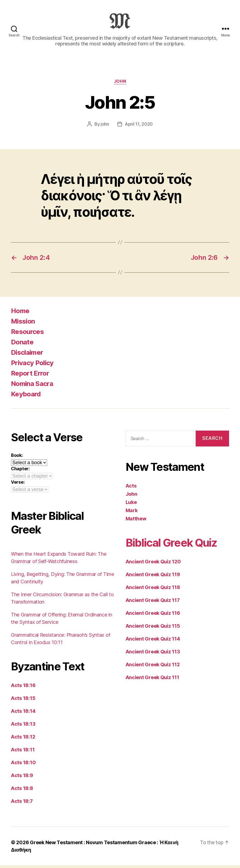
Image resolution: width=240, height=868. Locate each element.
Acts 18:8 (22, 791)
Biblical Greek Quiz (171, 545)
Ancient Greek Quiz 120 (153, 564)
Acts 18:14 (23, 714)
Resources (27, 334)
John (120, 84)
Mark (132, 513)
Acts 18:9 (22, 778)
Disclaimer (27, 355)
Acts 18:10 (23, 765)
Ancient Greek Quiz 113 (153, 654)
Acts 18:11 (23, 752)
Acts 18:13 (23, 727)
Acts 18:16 (23, 688)
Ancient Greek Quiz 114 (153, 641)
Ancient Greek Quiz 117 (153, 603)
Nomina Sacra (32, 386)
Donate (22, 345)
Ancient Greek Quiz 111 (152, 680)
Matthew (136, 521)
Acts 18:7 (22, 804)
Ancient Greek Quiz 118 (153, 590)
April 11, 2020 (139, 127)
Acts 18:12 (23, 739)
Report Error (30, 376)
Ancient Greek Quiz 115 (153, 629)
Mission (23, 324)
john (105, 127)
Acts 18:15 (23, 701)
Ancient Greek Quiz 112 (153, 667)
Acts (131, 488)
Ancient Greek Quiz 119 (153, 577)
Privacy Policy (32, 366)
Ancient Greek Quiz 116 (153, 616)
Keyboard (26, 397)
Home (20, 314)
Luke (131, 505)
